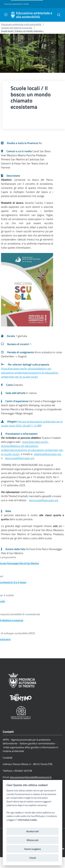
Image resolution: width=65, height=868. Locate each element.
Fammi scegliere (32, 849)
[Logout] (63, 849)
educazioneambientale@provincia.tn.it (31, 777)
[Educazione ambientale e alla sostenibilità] (13, 15)
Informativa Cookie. (27, 820)
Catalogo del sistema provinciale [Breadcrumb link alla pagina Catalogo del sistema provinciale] (17, 28)
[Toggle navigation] (6, 15)
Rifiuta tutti (32, 840)
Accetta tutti (32, 831)
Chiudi (33, 858)
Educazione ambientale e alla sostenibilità (34, 15)
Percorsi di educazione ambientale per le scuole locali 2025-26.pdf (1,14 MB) (32, 423)
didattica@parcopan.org (48, 454)
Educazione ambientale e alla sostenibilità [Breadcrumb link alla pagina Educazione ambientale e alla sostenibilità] (21, 24)
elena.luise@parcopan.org (20, 458)
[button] (59, 15)
